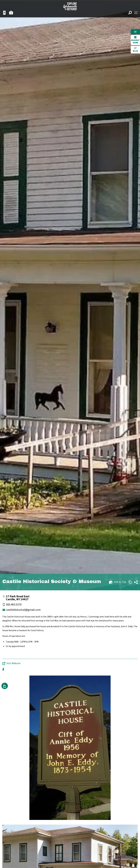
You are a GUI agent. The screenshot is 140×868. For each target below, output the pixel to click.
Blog (135, 49)
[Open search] (130, 13)
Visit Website (11, 663)
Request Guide (135, 40)
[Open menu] (136, 13)
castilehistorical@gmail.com (23, 610)
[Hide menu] (135, 32)
